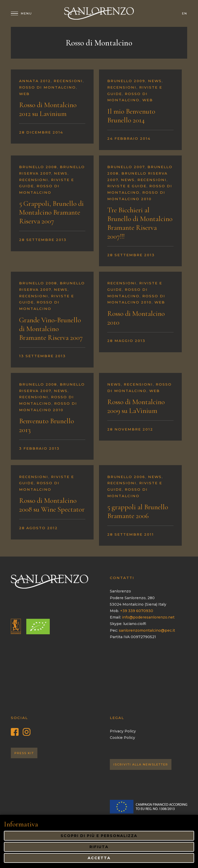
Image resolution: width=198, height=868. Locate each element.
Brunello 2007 (126, 167)
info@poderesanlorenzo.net (148, 617)
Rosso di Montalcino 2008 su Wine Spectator (52, 505)
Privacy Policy (123, 731)
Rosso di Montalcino (47, 87)
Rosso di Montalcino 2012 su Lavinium (48, 109)
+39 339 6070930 (137, 611)
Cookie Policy (122, 738)
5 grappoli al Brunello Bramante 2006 (138, 511)
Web (24, 94)
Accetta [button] (99, 858)
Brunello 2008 (38, 167)
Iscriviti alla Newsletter (141, 764)
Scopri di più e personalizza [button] (99, 836)
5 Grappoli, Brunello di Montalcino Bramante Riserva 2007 (51, 212)
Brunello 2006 (126, 477)
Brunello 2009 (126, 81)
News (155, 81)
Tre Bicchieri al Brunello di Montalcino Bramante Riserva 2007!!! (140, 223)
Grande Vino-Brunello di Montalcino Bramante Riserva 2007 (51, 329)
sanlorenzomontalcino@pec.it (147, 630)
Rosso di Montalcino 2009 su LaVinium (136, 406)
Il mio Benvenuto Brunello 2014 (131, 116)
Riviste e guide (127, 186)
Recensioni (68, 81)
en (185, 13)
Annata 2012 (35, 81)
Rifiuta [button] (99, 847)
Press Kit (24, 753)
